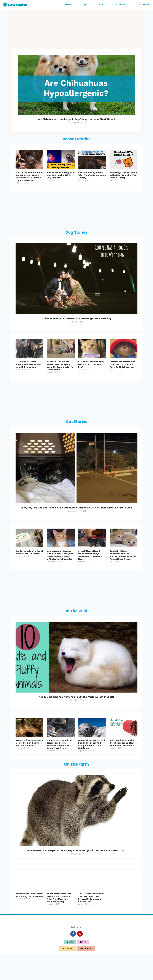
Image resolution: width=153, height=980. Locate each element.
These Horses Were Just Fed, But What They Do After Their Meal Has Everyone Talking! (59, 924)
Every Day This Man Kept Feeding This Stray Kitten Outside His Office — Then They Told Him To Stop (76, 520)
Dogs (85, 5)
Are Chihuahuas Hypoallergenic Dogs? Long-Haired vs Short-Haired (77, 121)
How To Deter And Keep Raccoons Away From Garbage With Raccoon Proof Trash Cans (77, 873)
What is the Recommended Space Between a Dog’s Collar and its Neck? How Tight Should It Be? (29, 182)
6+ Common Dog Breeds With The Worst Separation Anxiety (92, 180)
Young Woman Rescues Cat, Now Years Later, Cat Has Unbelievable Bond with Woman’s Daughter (60, 571)
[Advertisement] (76, 30)
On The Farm (143, 5)
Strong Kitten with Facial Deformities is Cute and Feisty (91, 375)
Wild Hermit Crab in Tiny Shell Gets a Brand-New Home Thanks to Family (122, 764)
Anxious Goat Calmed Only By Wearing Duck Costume (29, 921)
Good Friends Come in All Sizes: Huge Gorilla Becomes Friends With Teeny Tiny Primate (60, 765)
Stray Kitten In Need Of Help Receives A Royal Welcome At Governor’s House (90, 571)
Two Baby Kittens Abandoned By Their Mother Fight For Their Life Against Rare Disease (123, 571)
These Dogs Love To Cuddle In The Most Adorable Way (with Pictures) (124, 180)
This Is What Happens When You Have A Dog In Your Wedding (77, 326)
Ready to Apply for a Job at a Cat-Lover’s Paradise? (29, 568)
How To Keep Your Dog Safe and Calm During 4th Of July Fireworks (61, 180)
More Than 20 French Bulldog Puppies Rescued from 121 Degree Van (28, 375)
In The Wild (120, 5)
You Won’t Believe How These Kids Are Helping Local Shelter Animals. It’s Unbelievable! (60, 376)
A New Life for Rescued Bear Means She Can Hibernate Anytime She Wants (29, 764)
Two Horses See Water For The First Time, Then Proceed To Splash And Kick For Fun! (91, 924)
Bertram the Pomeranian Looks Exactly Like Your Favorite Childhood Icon (122, 375)
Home (68, 5)
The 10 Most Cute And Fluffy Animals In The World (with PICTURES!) (77, 715)
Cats (101, 5)
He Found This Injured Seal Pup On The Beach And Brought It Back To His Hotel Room (92, 765)
